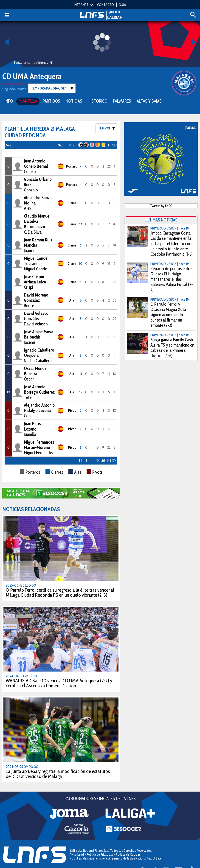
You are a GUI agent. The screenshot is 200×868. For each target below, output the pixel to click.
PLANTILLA (28, 101)
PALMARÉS (122, 101)
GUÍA (122, 5)
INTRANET (81, 5)
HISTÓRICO (98, 101)
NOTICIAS (74, 101)
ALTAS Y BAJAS (149, 101)
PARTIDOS (51, 101)
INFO (9, 101)
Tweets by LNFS (161, 206)
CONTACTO (106, 5)
